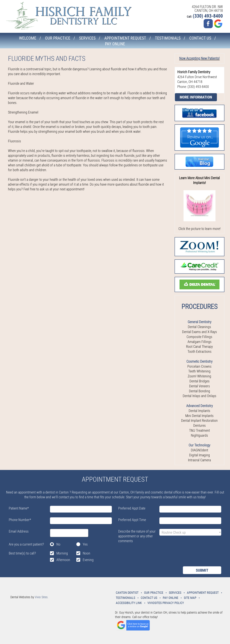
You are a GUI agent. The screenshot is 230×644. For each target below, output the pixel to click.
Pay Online (115, 44)
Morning (62, 553)
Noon (86, 553)
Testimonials (168, 38)
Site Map (190, 598)
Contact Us (200, 38)
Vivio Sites (41, 597)
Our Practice (58, 38)
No (58, 544)
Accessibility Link (129, 603)
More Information (196, 97)
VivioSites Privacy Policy (166, 603)
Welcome (28, 38)
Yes (85, 544)
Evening (88, 560)
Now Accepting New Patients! (199, 58)
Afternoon (63, 560)
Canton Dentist (127, 593)
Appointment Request (125, 38)
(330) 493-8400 (208, 16)
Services (87, 38)
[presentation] (142, 552)
